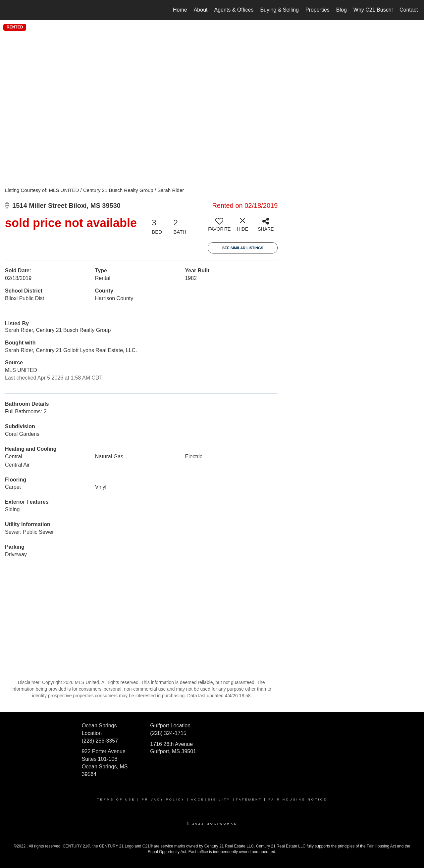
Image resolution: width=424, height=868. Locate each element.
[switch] (219, 227)
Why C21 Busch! (373, 10)
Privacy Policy (163, 799)
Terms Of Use (116, 799)
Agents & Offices (234, 10)
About (201, 10)
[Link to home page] (8, 10)
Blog (342, 10)
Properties (318, 10)
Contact (409, 10)
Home (180, 10)
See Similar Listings (243, 248)
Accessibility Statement (227, 799)
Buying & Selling (279, 10)
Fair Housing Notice (298, 799)
